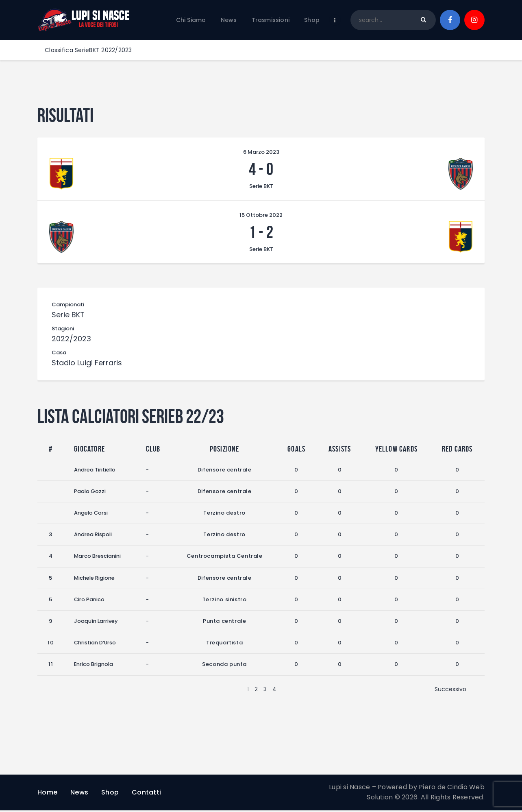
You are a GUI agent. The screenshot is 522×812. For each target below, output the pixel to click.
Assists (340, 450)
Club (154, 450)
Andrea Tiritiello (95, 471)
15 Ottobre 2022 (261, 216)
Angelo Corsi (91, 514)
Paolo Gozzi (90, 493)
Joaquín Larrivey (96, 623)
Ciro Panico (89, 601)
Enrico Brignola (94, 666)
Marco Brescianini (98, 558)
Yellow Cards (396, 450)
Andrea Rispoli (93, 536)
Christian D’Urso (95, 644)
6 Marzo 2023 (261, 152)
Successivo (450, 691)
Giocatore (89, 450)
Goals (297, 450)
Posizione (225, 450)
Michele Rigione (95, 580)
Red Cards (457, 450)
